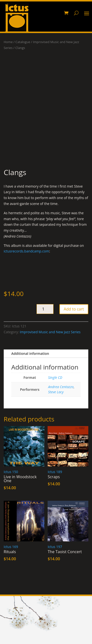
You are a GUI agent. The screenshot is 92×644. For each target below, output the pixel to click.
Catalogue (23, 42)
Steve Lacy (56, 392)
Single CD (55, 377)
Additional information (30, 353)
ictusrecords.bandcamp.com (26, 251)
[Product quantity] (45, 309)
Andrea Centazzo (61, 387)
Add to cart (74, 309)
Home (8, 42)
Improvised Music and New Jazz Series (50, 332)
